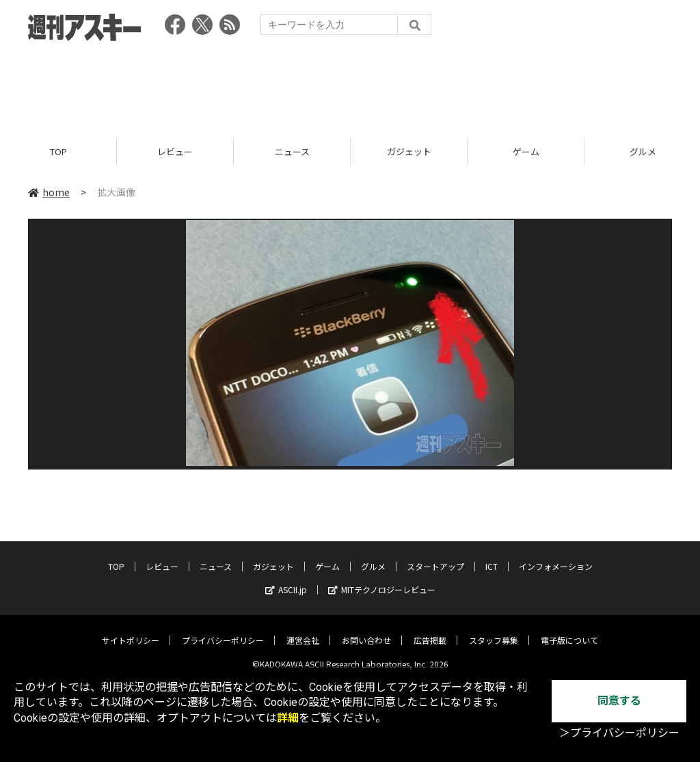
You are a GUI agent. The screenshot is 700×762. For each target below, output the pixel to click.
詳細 (288, 718)
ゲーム (526, 152)
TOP (58, 152)
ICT (492, 557)
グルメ (373, 557)
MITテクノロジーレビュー (382, 580)
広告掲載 (430, 630)
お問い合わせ (366, 630)
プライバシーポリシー (223, 630)
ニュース (292, 152)
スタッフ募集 (494, 630)
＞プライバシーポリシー (619, 733)
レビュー (175, 152)
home (49, 193)
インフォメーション (556, 557)
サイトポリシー (131, 630)
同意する (619, 701)
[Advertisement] (350, 85)
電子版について (569, 630)
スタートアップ (435, 557)
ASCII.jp (286, 580)
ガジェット (409, 152)
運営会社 (303, 630)
